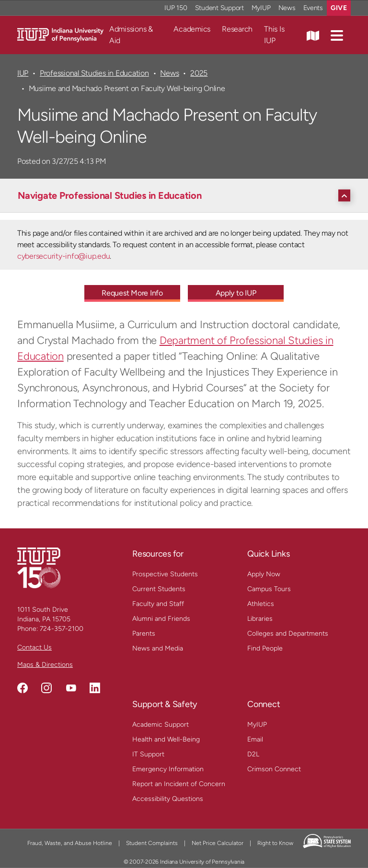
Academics (192, 29)
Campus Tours (269, 589)
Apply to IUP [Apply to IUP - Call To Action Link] (236, 293)
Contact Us (34, 647)
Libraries (260, 619)
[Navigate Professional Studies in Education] (186, 195)
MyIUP (257, 725)
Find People (265, 648)
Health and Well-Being (166, 739)
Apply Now (264, 574)
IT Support (148, 754)
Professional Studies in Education (94, 73)
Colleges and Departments (288, 634)
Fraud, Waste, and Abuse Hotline (70, 843)
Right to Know (275, 843)
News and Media (158, 648)
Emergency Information (168, 769)
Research (237, 29)
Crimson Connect (274, 769)
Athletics (261, 604)
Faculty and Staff (158, 604)
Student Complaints (152, 843)
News (169, 73)
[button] (337, 35)
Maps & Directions (45, 665)
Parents (144, 634)
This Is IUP (274, 35)
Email (255, 739)
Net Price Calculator (218, 843)
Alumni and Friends (161, 619)
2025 (199, 73)
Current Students (159, 589)
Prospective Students (165, 574)
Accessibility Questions (168, 799)
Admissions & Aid (131, 35)
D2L (253, 754)
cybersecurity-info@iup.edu (63, 256)
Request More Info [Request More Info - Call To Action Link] (132, 293)
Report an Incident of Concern (179, 784)
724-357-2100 (62, 629)
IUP (23, 73)
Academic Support (161, 725)
